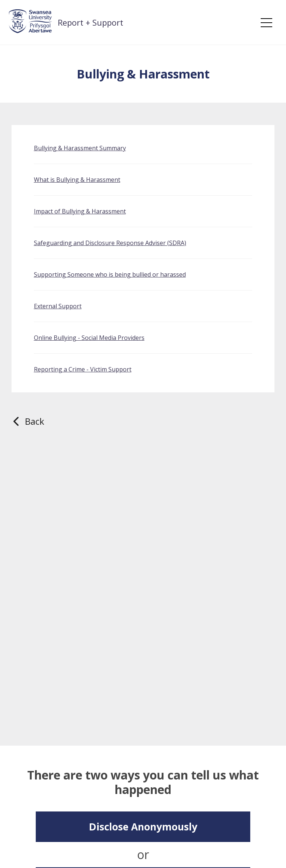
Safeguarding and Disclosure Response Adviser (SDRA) (110, 243)
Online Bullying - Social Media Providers (89, 338)
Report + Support (90, 22)
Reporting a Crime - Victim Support (83, 369)
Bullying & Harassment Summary (80, 148)
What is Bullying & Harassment (77, 180)
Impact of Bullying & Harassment (80, 211)
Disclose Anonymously (143, 827)
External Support (58, 306)
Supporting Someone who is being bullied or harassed (110, 274)
